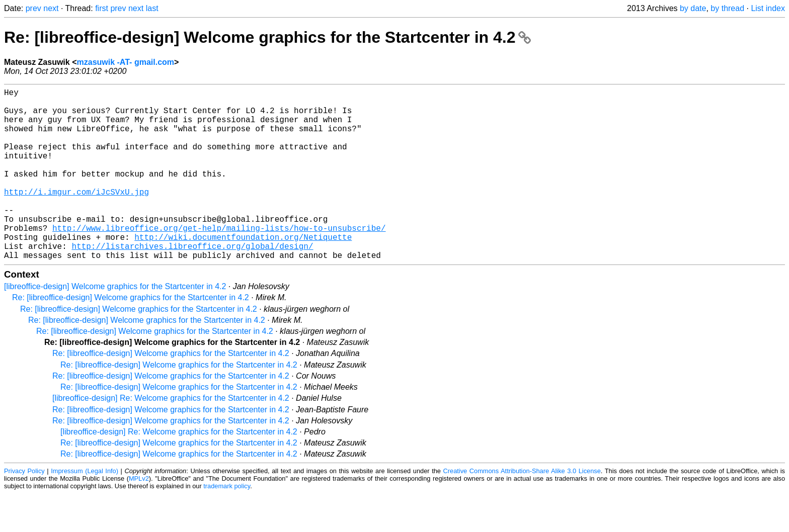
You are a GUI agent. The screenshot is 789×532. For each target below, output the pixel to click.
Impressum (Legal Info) (85, 509)
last (152, 8)
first (102, 8)
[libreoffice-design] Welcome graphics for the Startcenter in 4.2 (115, 325)
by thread (727, 8)
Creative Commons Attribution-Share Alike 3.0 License (522, 509)
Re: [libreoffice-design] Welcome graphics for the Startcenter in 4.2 (267, 37)
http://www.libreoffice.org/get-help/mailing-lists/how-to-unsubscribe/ (219, 260)
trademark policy (227, 524)
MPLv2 (139, 517)
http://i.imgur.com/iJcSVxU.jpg (76, 216)
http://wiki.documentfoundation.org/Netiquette (243, 271)
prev (33, 8)
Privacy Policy (24, 509)
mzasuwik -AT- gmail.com (126, 62)
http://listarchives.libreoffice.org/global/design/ (192, 282)
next (51, 8)
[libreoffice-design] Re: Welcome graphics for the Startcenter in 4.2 (171, 436)
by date (693, 8)
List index (768, 8)
